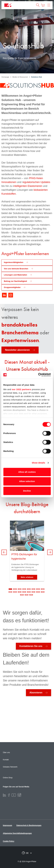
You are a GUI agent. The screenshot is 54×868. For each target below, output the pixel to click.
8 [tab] (43, 589)
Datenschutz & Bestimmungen (29, 825)
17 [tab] (22, 595)
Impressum (7, 825)
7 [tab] (38, 589)
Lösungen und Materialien (15, 275)
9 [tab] (10, 592)
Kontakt (6, 760)
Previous (4, 552)
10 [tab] (15, 592)
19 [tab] (31, 595)
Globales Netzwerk (10, 767)
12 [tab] (24, 592)
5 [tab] (29, 589)
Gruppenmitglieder (12, 287)
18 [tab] (26, 595)
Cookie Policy (9, 841)
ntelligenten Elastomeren (28, 186)
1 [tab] (10, 589)
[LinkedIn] (4, 795)
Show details (39, 463)
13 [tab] (29, 592)
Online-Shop (8, 778)
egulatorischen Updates (37, 182)
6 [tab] (33, 589)
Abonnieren (36, 693)
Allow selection (27, 481)
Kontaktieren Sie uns (31, 646)
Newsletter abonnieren (17, 350)
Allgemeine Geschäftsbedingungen (17, 833)
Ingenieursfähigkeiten (14, 262)
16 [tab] (43, 592)
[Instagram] (19, 795)
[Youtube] (14, 795)
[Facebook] (9, 795)
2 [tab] (15, 589)
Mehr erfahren (27, 577)
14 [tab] (33, 592)
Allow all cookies (27, 472)
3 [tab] (20, 589)
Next (50, 552)
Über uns (6, 752)
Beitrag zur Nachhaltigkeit (15, 281)
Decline (27, 491)
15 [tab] (38, 592)
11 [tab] (20, 592)
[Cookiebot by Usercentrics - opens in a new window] (38, 375)
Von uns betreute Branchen (16, 269)
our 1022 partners (21, 389)
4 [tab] (24, 589)
